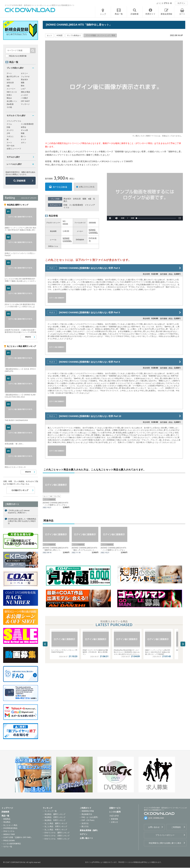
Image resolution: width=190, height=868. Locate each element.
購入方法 (85, 826)
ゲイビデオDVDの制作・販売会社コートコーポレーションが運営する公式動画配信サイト (40, 5)
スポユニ (10, 136)
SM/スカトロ (12, 92)
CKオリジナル (9, 831)
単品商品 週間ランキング (55, 814)
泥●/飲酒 (10, 104)
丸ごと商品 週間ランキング (56, 823)
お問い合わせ (154, 827)
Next (183, 644)
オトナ (24, 139)
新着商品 (7, 819)
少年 (8, 133)
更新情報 (114, 819)
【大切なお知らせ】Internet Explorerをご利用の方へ (19, 512)
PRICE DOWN (9, 841)
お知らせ (114, 822)
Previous (45, 644)
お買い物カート (86, 838)
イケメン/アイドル (14, 121)
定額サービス (115, 808)
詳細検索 (21, 181)
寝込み (9, 98)
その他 (9, 107)
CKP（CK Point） (89, 820)
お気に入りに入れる (87, 187)
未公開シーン (12, 101)
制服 (23, 133)
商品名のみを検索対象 (18, 56)
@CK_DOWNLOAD (156, 818)
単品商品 (7, 822)
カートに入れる (60, 187)
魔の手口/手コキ (13, 77)
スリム (9, 124)
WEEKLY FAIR (9, 834)
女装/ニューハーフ (14, 149)
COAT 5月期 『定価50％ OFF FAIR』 (18, 837)
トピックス (114, 816)
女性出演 (77, 199)
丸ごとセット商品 (10, 825)
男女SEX (67, 199)
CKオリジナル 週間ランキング (57, 833)
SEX (8, 80)
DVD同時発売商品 (10, 828)
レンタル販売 (115, 812)
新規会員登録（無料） (89, 830)
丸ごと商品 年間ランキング (56, 830)
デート (9, 73)
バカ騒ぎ (24, 98)
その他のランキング (20, 490)
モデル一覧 (8, 847)
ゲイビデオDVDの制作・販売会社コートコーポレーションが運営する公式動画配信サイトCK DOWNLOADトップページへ (30, 10)
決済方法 (85, 823)
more (28, 337)
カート (182, 14)
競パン (24, 136)
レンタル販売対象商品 (12, 844)
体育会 (24, 127)
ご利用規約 (176, 827)
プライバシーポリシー (165, 835)
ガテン (24, 143)
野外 (23, 86)
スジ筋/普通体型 (76, 205)
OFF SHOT (25, 101)
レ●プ (23, 89)
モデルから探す (13, 157)
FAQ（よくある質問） (90, 817)
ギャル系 (24, 130)
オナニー (24, 73)
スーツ (9, 143)
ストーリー (11, 89)
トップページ (7, 808)
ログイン (181, 3)
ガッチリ (10, 130)
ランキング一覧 (51, 811)
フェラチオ (25, 77)
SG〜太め (11, 146)
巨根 (65, 205)
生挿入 (9, 95)
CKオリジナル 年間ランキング (57, 839)
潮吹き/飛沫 (25, 92)
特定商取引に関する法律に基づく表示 (165, 843)
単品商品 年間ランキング (55, 820)
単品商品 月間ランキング (55, 817)
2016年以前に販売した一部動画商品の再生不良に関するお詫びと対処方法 (22, 521)
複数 (84, 199)
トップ (103, 14)
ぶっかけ (24, 95)
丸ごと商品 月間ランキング (56, 826)
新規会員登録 (166, 14)
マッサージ (25, 104)
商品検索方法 (87, 814)
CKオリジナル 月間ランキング (57, 836)
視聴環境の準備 (88, 811)
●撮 (90, 199)
